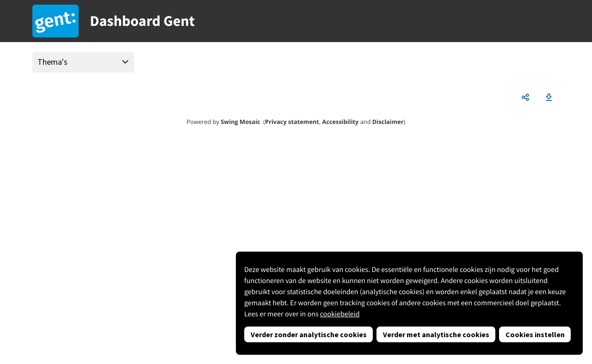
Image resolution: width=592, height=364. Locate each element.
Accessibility (341, 122)
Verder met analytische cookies (436, 334)
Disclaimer (388, 122)
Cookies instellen (535, 334)
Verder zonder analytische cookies (309, 334)
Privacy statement (292, 122)
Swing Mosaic (240, 122)
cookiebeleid (340, 314)
